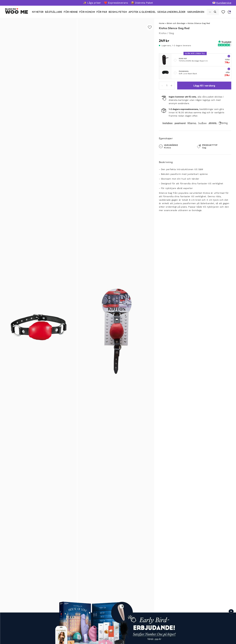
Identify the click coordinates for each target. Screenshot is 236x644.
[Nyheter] (38, 12)
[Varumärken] (196, 12)
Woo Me (17, 12)
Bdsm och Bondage (176, 23)
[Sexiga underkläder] (171, 12)
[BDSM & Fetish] (118, 12)
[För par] (102, 12)
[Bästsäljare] (54, 12)
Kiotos (163, 33)
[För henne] (71, 12)
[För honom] (87, 12)
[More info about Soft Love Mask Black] (229, 69)
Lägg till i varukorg (204, 86)
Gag (171, 33)
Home (162, 23)
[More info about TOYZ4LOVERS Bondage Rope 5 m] (229, 56)
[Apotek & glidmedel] (142, 12)
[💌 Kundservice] (222, 3)
